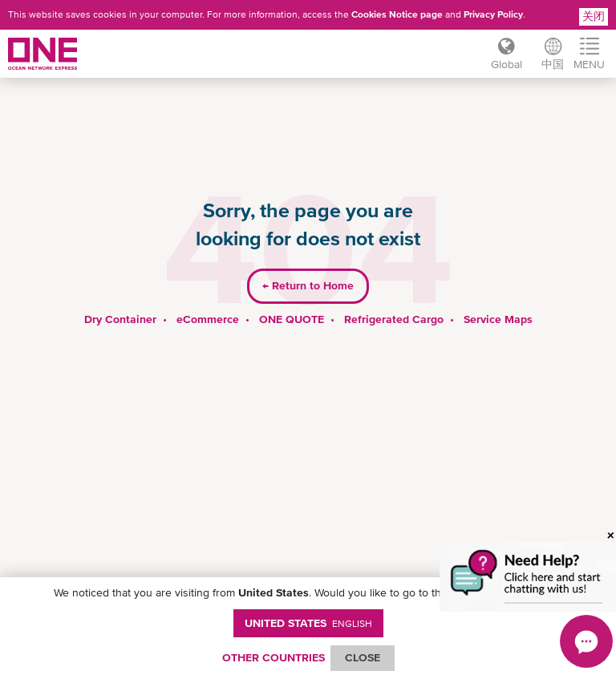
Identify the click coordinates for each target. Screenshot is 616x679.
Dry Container (120, 319)
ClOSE (363, 657)
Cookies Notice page (397, 14)
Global (507, 64)
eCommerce (208, 319)
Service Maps (498, 319)
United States (308, 623)
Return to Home (308, 285)
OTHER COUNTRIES (274, 657)
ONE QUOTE (292, 319)
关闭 (594, 16)
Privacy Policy (493, 14)
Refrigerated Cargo (394, 319)
